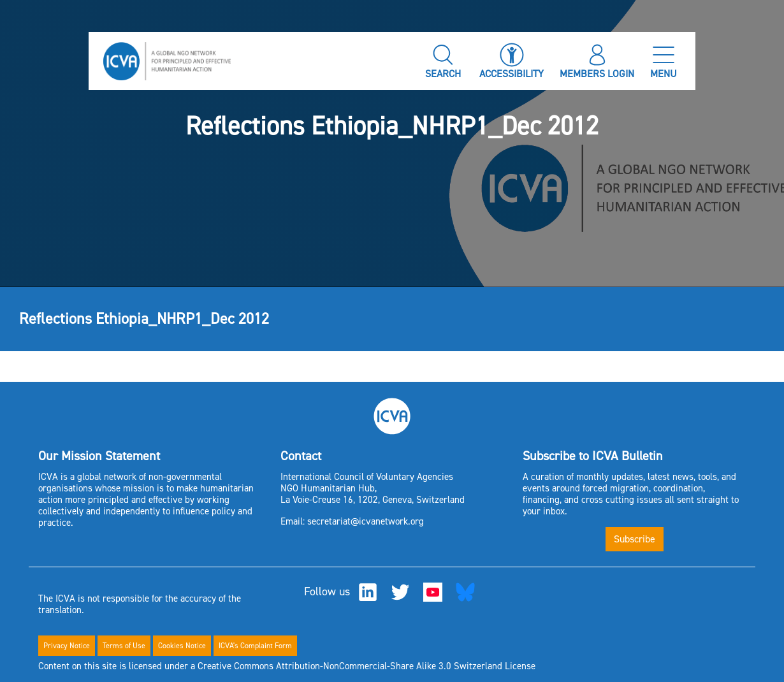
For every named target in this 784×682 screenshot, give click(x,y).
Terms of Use (124, 646)
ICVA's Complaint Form (255, 646)
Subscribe (635, 539)
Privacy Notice (67, 646)
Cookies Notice (182, 646)
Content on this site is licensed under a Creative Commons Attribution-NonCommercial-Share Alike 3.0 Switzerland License (287, 666)
